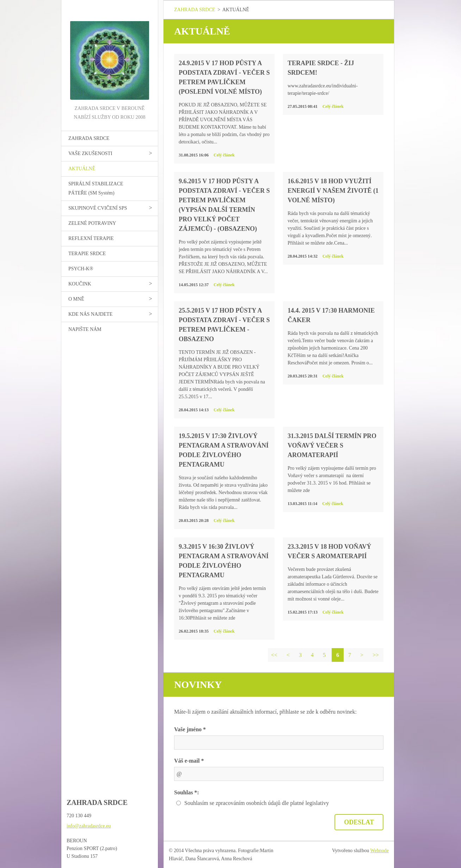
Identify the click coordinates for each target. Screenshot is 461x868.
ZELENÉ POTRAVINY (92, 223)
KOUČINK (80, 284)
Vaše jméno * (190, 729)
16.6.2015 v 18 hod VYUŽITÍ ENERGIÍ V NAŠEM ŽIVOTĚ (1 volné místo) (333, 191)
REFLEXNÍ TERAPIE (91, 238)
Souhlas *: (187, 792)
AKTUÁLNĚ (82, 169)
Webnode (380, 851)
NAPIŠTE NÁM (85, 329)
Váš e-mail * (189, 761)
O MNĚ (76, 299)
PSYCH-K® (81, 269)
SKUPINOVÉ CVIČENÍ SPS (98, 208)
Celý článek (224, 155)
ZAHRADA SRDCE (89, 138)
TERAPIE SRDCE (87, 254)
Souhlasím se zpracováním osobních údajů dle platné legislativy (257, 803)
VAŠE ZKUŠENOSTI (90, 153)
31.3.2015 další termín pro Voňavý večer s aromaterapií (332, 445)
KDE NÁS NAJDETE (90, 314)
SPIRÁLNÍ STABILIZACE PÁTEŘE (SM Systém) (96, 188)
